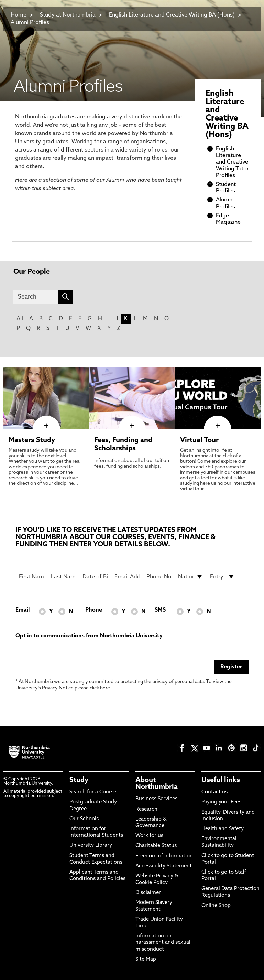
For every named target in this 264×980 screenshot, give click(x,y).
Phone (94, 610)
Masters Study (32, 440)
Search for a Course (93, 792)
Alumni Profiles (30, 23)
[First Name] (31, 577)
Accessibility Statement (164, 866)
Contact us (214, 792)
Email (23, 610)
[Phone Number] (159, 577)
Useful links (221, 780)
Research (146, 809)
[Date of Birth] (95, 577)
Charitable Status (156, 846)
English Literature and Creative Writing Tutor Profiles (232, 162)
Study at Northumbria (68, 15)
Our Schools (84, 819)
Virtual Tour (199, 440)
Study (79, 780)
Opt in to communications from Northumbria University (89, 636)
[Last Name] (63, 577)
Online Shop (216, 906)
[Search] (36, 297)
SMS (160, 610)
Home (19, 15)
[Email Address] (127, 577)
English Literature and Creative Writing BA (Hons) (172, 15)
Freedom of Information (164, 856)
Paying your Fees (221, 802)
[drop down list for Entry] (223, 577)
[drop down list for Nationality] (191, 577)
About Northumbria (157, 784)
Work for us (149, 836)
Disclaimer (148, 893)
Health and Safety (223, 829)
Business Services (156, 799)
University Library (91, 846)
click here (100, 688)
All (20, 319)
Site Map (146, 960)
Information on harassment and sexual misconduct (163, 943)
